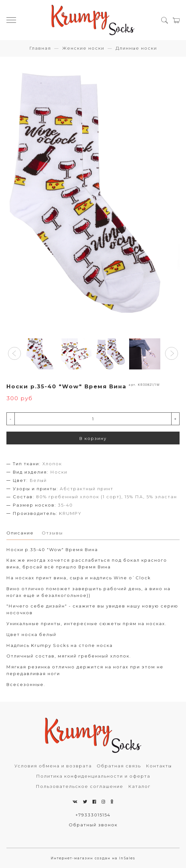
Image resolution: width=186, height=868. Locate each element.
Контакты (159, 766)
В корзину (93, 438)
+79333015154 (93, 815)
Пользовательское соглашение (80, 786)
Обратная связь (119, 766)
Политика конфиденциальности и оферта (93, 776)
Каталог (139, 786)
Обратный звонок (93, 825)
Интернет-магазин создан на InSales (93, 858)
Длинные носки (136, 48)
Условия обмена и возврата (53, 766)
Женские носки (83, 48)
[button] (14, 353)
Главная (40, 48)
